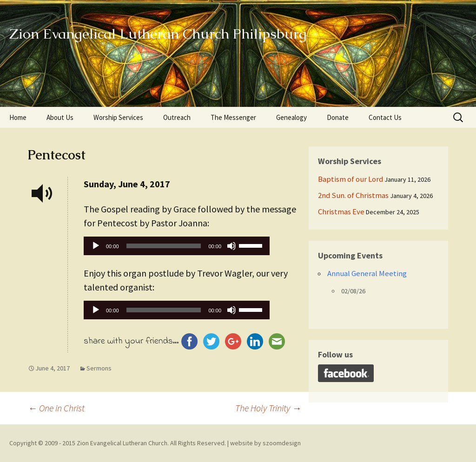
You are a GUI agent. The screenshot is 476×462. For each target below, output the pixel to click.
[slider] (164, 246)
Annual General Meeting (367, 273)
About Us (60, 117)
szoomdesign (282, 443)
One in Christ (56, 408)
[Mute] (231, 246)
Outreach (177, 117)
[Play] (96, 246)
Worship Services (118, 117)
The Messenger (233, 117)
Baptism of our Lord (350, 179)
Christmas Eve (341, 211)
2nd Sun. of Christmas (353, 195)
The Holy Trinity (268, 408)
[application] (177, 248)
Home (18, 117)
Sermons (99, 368)
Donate (338, 117)
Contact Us (385, 117)
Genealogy (291, 117)
